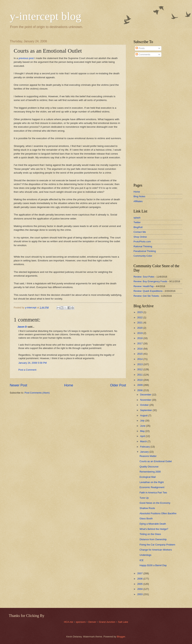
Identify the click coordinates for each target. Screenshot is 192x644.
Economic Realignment (152, 487)
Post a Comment (27, 370)
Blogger (121, 637)
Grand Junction (107, 622)
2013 (140, 364)
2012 (140, 369)
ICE (141, 560)
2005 (140, 584)
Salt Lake (123, 622)
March (144, 441)
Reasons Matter (148, 456)
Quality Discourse (149, 467)
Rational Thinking (143, 246)
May (143, 431)
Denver (93, 622)
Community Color (143, 256)
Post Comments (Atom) (37, 393)
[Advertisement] (145, 120)
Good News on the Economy (155, 503)
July (142, 421)
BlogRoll (138, 227)
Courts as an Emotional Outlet (156, 461)
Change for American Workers (156, 550)
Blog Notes (139, 196)
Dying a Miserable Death (153, 524)
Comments (143, 54)
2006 (140, 579)
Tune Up (144, 498)
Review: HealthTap (144, 286)
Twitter (137, 222)
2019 (140, 333)
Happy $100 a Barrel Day (153, 565)
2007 (140, 573)
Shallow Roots (147, 508)
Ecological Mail (148, 477)
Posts (140, 48)
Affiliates (138, 201)
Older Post (118, 385)
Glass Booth (146, 518)
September (146, 410)
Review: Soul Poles (144, 277)
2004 (140, 589)
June (143, 426)
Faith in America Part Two (153, 493)
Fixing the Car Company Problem (157, 545)
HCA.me (69, 622)
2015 (140, 354)
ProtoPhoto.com (142, 242)
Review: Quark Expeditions (148, 291)
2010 (140, 380)
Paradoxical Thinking (145, 251)
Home (69, 385)
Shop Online (140, 237)
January (145, 452)
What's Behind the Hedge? (154, 529)
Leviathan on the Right (152, 482)
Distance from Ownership (153, 539)
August (144, 415)
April (143, 436)
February (145, 447)
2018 (140, 338)
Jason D (22, 327)
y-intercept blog (46, 16)
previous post (26, 58)
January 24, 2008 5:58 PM (33, 363)
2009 (140, 385)
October (145, 405)
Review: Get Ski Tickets (146, 296)
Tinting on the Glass (150, 534)
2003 (140, 594)
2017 (140, 343)
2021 (140, 323)
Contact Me (140, 232)
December (146, 395)
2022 (140, 317)
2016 (140, 349)
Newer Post (18, 385)
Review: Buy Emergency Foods (150, 281)
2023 (140, 312)
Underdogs (145, 555)
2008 (140, 390)
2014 (140, 359)
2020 (140, 328)
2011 (140, 375)
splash (137, 218)
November (146, 400)
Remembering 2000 (150, 472)
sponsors (81, 622)
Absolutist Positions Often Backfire (158, 513)
